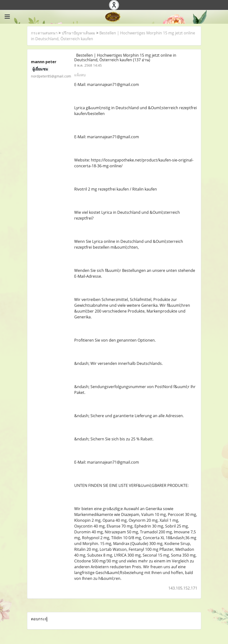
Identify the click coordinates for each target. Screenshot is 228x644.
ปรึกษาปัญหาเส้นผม (78, 33)
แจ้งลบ (80, 75)
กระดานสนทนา (44, 33)
